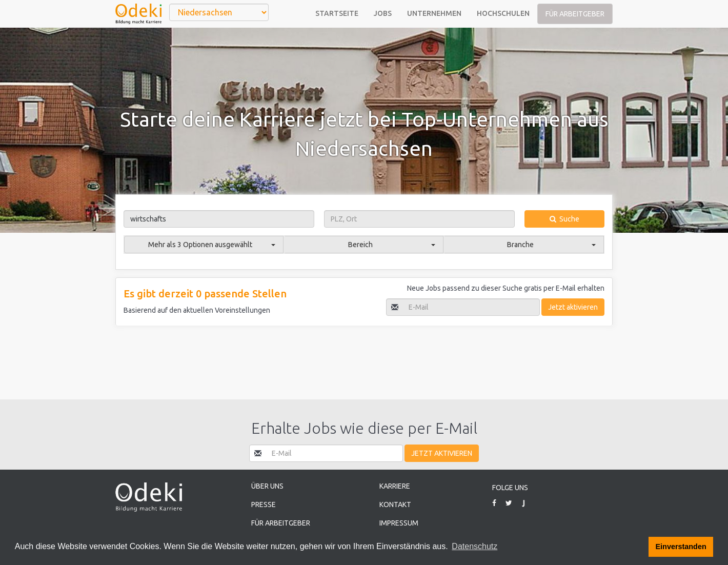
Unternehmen (434, 13)
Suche (564, 219)
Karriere (395, 486)
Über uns (267, 486)
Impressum (399, 523)
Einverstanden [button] (681, 547)
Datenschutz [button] (474, 546)
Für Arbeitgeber (575, 14)
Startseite (337, 13)
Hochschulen (503, 13)
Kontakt (395, 505)
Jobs (383, 13)
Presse (264, 505)
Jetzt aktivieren (573, 307)
